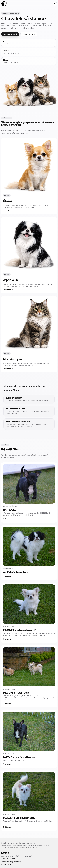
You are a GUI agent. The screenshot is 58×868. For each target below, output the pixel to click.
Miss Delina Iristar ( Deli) (16, 693)
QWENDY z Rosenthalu (15, 572)
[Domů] (4, 4)
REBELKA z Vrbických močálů (19, 818)
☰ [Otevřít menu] (55, 4)
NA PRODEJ (9, 510)
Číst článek (7, 519)
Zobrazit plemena (29, 34)
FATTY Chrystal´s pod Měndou (20, 757)
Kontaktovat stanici (10, 34)
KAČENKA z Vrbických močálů (20, 630)
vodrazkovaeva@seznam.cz (11, 862)
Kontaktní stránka (7, 864)
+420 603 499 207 (8, 859)
